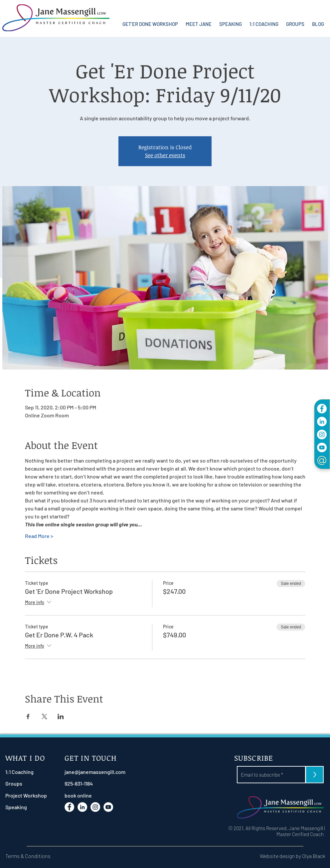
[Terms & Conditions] (32, 856)
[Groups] (23, 783)
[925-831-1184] (95, 783)
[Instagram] (322, 434)
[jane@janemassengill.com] (95, 772)
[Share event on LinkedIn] (61, 716)
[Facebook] (322, 409)
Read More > (39, 536)
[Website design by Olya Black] (281, 856)
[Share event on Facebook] (28, 716)
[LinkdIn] (322, 422)
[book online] (95, 795)
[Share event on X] (44, 716)
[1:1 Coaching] (23, 772)
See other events (165, 155)
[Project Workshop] (26, 795)
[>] (315, 775)
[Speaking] (23, 807)
